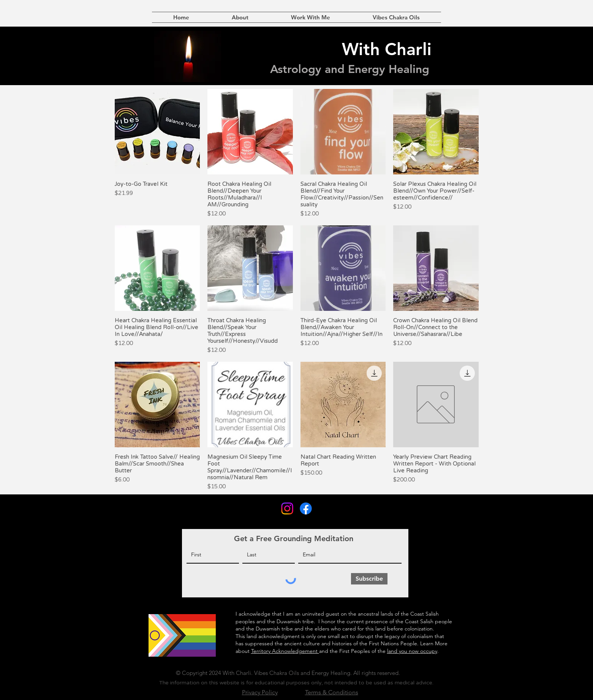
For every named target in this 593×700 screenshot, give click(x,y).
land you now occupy (412, 651)
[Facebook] (306, 508)
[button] (311, 17)
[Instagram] (287, 508)
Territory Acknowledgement (285, 651)
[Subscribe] (369, 579)
